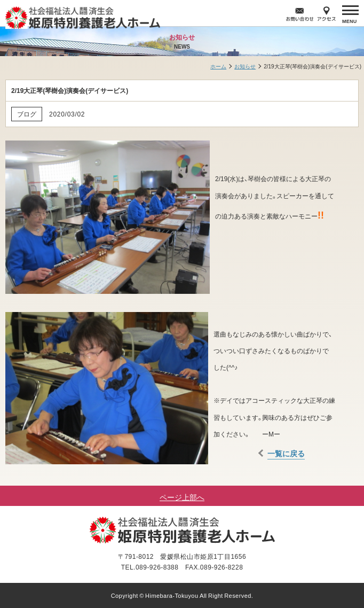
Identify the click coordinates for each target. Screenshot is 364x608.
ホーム (218, 66)
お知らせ (245, 66)
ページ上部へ (182, 497)
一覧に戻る (286, 453)
